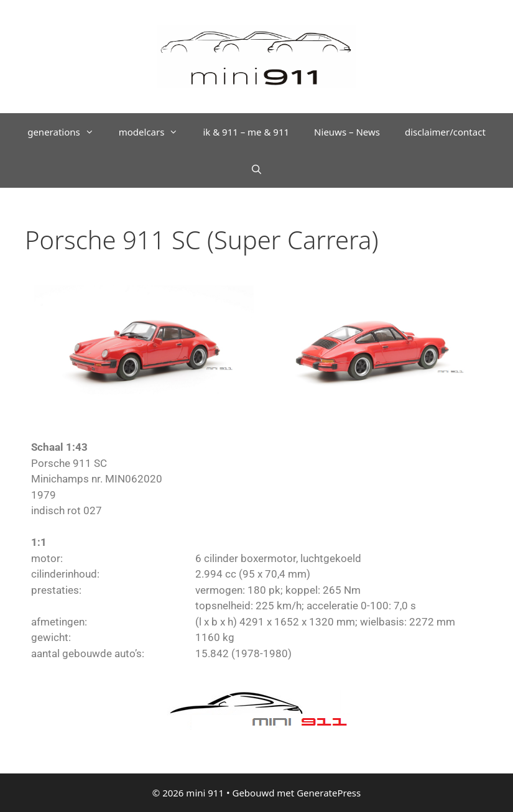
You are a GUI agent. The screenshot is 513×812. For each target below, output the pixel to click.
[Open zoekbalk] (256, 169)
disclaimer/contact (445, 132)
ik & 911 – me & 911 (246, 132)
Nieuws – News (347, 132)
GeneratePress (329, 793)
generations (67, 132)
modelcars (155, 132)
